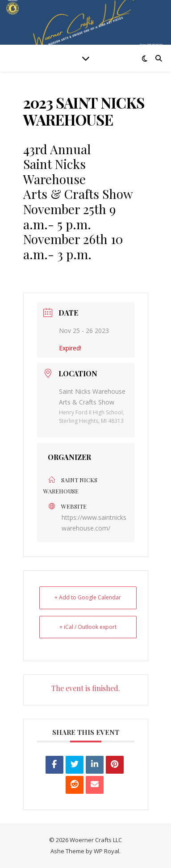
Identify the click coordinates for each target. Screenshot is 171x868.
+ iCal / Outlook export (88, 627)
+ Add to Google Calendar (88, 597)
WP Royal (106, 851)
